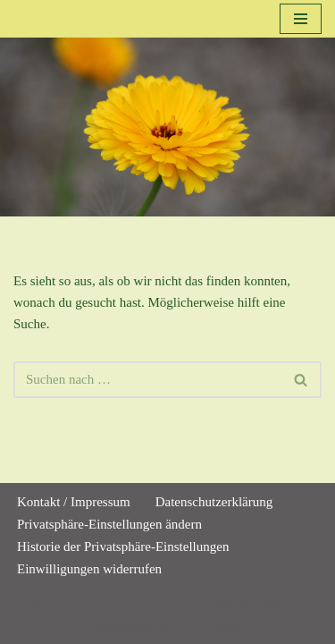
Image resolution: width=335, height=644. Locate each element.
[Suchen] (147, 380)
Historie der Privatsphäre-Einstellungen (123, 547)
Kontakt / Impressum (74, 502)
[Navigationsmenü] (301, 19)
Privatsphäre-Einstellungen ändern (109, 524)
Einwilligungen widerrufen (89, 569)
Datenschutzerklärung (214, 502)
